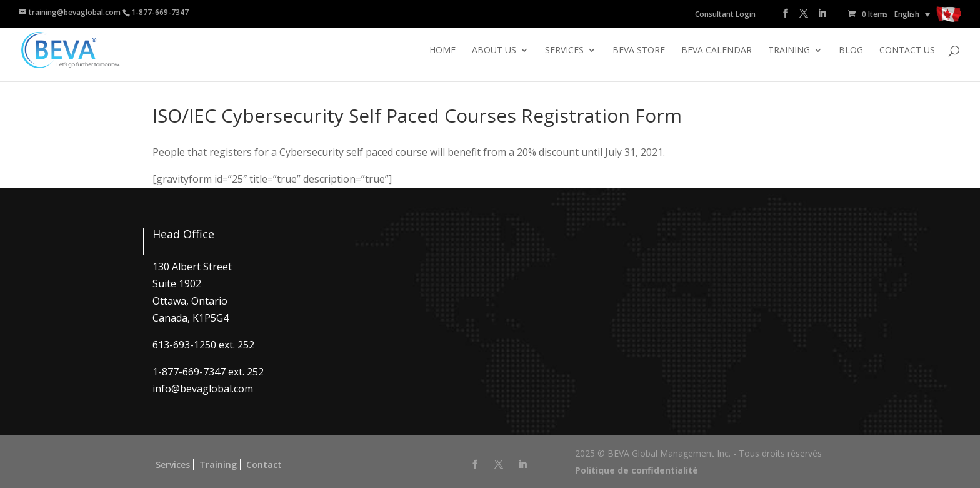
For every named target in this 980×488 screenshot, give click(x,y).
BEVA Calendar (717, 51)
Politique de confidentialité (637, 470)
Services (564, 51)
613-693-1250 (184, 345)
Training (789, 51)
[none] (912, 14)
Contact (264, 465)
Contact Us (907, 51)
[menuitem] (912, 14)
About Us (494, 51)
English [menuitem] (907, 14)
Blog (851, 51)
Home (442, 51)
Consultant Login (725, 14)
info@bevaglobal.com (203, 389)
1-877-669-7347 (160, 12)
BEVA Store (639, 51)
